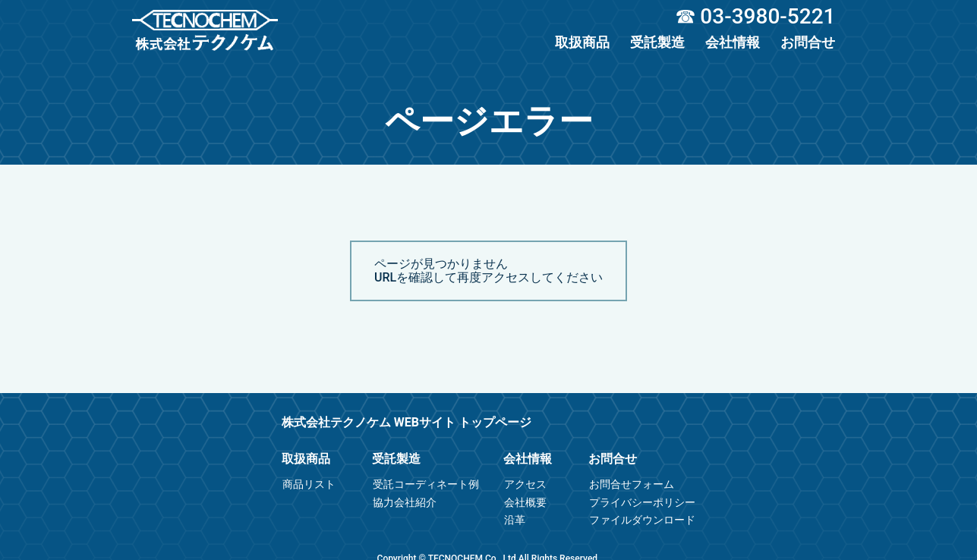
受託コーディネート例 (426, 484)
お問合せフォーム (632, 484)
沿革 (515, 520)
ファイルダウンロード (642, 520)
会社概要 (525, 502)
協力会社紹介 (405, 502)
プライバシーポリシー (642, 502)
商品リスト (309, 484)
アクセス (525, 484)
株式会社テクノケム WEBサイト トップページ (407, 422)
